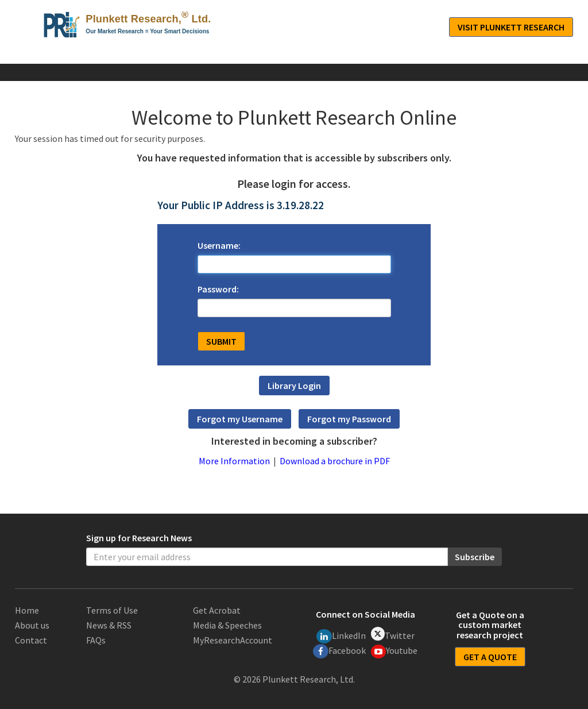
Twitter (393, 634)
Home (27, 610)
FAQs (96, 640)
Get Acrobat (217, 610)
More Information (234, 461)
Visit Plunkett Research (511, 27)
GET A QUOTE (490, 657)
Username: (219, 245)
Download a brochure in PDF (335, 461)
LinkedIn (341, 636)
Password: (218, 289)
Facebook (339, 651)
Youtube (394, 652)
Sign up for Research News (139, 538)
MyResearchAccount (233, 640)
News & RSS (109, 625)
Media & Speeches (227, 625)
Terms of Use (112, 610)
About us (32, 625)
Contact (31, 640)
